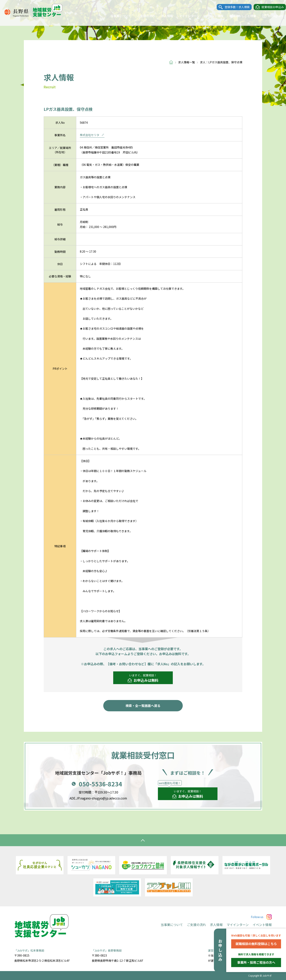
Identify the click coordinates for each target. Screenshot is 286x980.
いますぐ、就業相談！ (143, 678)
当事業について (117, 16)
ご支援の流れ (142, 16)
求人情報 (163, 16)
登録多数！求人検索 (233, 7)
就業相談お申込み (269, 7)
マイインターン (186, 16)
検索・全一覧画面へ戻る (143, 706)
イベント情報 (211, 16)
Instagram (269, 16)
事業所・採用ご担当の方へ (256, 962)
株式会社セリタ (92, 135)
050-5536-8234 (100, 784)
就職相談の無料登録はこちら (256, 944)
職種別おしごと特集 (239, 16)
